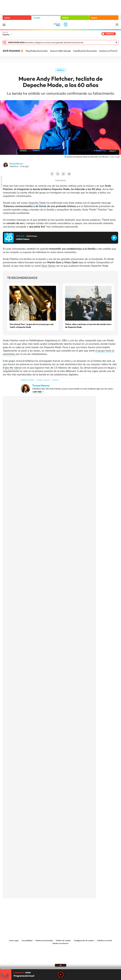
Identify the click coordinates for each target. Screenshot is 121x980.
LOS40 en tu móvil (104, 941)
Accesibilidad (27, 941)
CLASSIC (37, 18)
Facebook (52, 174)
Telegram (69, 174)
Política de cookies (63, 941)
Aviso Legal (14, 941)
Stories (78, 908)
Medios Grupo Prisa (61, 960)
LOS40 (7, 18)
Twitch (72, 908)
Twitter (58, 174)
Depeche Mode (37, 203)
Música (61, 70)
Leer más (37, 392)
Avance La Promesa (109, 51)
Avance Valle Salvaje (60, 51)
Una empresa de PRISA (61, 953)
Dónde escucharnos (61, 943)
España (6, 34)
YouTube (55, 908)
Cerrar (116, 42)
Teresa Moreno (16, 164)
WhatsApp (63, 174)
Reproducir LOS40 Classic (114, 238)
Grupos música (43, 380)
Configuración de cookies (84, 941)
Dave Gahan (48, 266)
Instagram (43, 908)
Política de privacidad (44, 941)
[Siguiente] (117, 51)
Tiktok (49, 908)
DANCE (65, 18)
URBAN (94, 18)
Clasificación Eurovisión (85, 51)
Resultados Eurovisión (37, 51)
